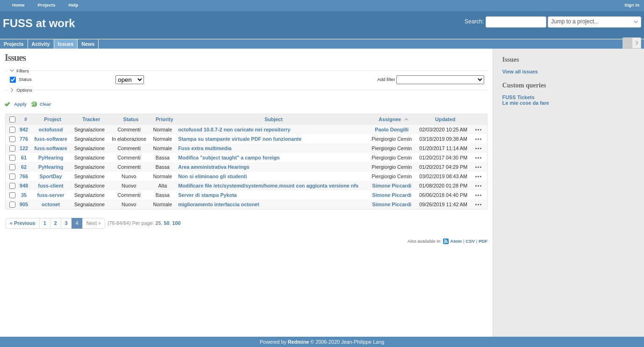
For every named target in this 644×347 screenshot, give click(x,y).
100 (177, 223)
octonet (51, 204)
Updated (445, 119)
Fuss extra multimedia (205, 148)
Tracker (91, 119)
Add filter (386, 79)
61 (24, 158)
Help (74, 5)
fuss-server (51, 195)
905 (24, 204)
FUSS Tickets (519, 97)
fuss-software (51, 139)
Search (473, 22)
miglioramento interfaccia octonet (218, 204)
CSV (470, 241)
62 (24, 167)
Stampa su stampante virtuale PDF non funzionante (240, 139)
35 (24, 195)
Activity (41, 44)
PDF (483, 241)
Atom (456, 241)
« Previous (23, 223)
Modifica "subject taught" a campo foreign (229, 158)
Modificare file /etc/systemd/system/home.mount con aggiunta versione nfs (268, 186)
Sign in (632, 5)
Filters (22, 71)
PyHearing (51, 158)
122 (24, 148)
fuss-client (51, 186)
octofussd (51, 130)
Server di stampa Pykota (207, 195)
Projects (47, 5)
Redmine (299, 342)
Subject (274, 119)
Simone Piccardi (392, 186)
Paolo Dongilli (392, 130)
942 (24, 130)
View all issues (520, 72)
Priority (165, 119)
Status (24, 79)
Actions (479, 130)
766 (24, 176)
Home (18, 5)
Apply (20, 104)
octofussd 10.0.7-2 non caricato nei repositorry (234, 130)
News (88, 44)
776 (24, 139)
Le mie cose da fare (526, 103)
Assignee (390, 119)
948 (24, 186)
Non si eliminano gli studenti (212, 176)
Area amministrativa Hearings (214, 167)
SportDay (51, 176)
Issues (66, 44)
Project (53, 119)
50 (167, 223)
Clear (45, 104)
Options (24, 90)
